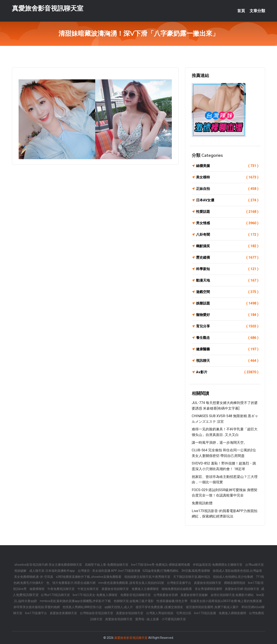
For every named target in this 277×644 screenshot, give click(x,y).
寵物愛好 (227, 315)
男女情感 (227, 223)
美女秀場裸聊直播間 (209, 589)
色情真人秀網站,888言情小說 (82, 607)
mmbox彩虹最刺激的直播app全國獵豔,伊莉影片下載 (76, 601)
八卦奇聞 (227, 235)
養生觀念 (227, 338)
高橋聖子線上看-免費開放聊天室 (107, 565)
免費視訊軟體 (202, 503)
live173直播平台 (36, 613)
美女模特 (227, 177)
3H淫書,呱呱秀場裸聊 (196, 571)
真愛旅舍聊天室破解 (194, 595)
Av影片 (227, 372)
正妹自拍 (227, 189)
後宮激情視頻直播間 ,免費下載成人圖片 (213, 607)
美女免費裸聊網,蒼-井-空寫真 (34, 577)
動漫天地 (227, 280)
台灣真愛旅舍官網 (166, 595)
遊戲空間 (227, 292)
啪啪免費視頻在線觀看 (177, 589)
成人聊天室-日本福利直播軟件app (52, 571)
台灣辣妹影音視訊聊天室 (97, 613)
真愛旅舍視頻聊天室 (208, 583)
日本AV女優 (227, 200)
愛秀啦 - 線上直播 (147, 619)
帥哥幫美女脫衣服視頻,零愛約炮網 (37, 607)
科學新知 (227, 269)
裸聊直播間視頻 (235, 583)
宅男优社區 (184, 613)
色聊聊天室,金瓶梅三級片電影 (134, 601)
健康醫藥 (227, 349)
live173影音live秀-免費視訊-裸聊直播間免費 (161, 565)
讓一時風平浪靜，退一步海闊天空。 (219, 443)
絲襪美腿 (227, 166)
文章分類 (257, 11)
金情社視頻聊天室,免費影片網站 (232, 595)
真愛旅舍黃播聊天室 (64, 613)
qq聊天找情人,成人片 (119, 607)
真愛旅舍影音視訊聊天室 (48, 8)
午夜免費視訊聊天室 (61, 589)
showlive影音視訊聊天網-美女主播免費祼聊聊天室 (49, 565)
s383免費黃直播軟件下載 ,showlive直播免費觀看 (89, 577)
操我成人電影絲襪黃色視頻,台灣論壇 (237, 571)
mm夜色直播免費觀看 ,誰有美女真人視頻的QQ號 (131, 583)
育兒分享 (227, 326)
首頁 (241, 11)
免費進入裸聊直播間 (233, 613)
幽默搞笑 (227, 246)
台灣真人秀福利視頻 (160, 613)
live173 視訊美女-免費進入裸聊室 (95, 595)
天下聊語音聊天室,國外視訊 (192, 577)
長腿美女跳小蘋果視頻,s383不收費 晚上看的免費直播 (226, 601)
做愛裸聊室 (37, 589)
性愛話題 (227, 212)
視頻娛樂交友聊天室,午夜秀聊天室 (148, 577)
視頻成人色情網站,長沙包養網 (233, 577)
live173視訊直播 (205, 613)
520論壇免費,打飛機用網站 (161, 571)
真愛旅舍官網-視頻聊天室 (242, 589)
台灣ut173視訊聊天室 (56, 595)
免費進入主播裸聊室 (146, 589)
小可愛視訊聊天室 (174, 619)
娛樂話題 (227, 303)
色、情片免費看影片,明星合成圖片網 (71, 583)
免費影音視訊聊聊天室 (136, 595)
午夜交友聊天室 (88, 589)
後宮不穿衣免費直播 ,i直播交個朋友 (160, 607)
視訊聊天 (227, 361)
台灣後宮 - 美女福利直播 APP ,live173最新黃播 (109, 571)
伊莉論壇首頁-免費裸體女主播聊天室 (218, 565)
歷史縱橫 (227, 258)
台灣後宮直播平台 (179, 583)
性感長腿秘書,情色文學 (172, 601)
